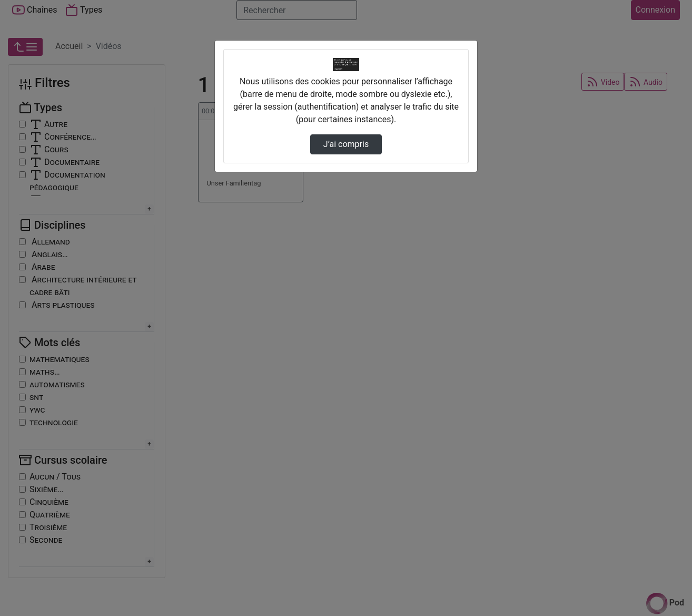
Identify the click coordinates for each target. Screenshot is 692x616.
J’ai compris (346, 144)
